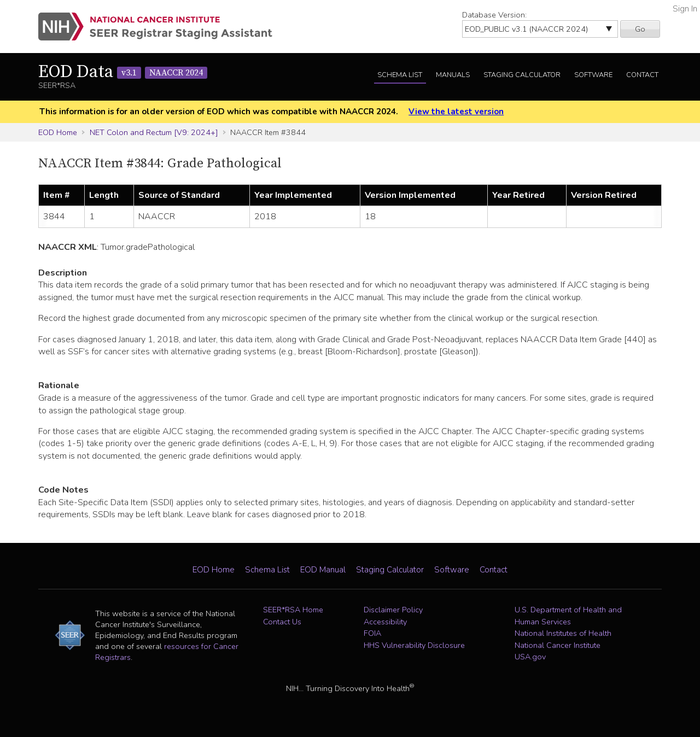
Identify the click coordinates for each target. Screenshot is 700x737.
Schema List (400, 75)
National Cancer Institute (558, 645)
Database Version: (494, 15)
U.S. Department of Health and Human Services (568, 616)
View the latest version (456, 112)
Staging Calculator (522, 75)
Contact (642, 75)
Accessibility (385, 622)
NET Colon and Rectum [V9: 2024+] (154, 132)
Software (593, 75)
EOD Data (123, 72)
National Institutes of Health (563, 633)
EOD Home (58, 132)
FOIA (372, 633)
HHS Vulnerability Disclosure (414, 645)
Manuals (453, 75)
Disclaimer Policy (393, 610)
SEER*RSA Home (293, 610)
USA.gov (530, 657)
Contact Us (282, 622)
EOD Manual (323, 570)
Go (640, 29)
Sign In (685, 9)
